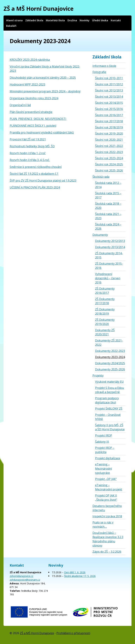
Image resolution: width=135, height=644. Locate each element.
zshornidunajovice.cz (21, 576)
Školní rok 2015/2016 (109, 109)
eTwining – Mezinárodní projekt (109, 487)
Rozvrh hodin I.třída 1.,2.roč (28, 153)
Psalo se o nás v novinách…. (103, 525)
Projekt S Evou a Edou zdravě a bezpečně (110, 390)
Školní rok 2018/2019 (109, 127)
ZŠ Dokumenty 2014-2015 (109, 255)
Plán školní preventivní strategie (31, 112)
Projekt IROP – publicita (105, 450)
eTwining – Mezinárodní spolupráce (103, 469)
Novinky (85, 20)
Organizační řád (20, 105)
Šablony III (102, 442)
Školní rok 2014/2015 (109, 103)
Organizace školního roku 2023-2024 (34, 98)
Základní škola (34, 20)
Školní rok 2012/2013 (109, 90)
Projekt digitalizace (108, 458)
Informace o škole (104, 66)
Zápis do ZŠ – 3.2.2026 (107, 552)
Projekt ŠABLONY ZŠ (109, 409)
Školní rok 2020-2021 (109, 140)
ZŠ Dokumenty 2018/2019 (105, 311)
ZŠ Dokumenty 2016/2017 (105, 291)
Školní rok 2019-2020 (109, 134)
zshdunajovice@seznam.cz (25, 580)
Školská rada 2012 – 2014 (108, 185)
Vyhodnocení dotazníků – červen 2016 (108, 278)
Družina (72, 20)
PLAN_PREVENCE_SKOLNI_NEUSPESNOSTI (38, 119)
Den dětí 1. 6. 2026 (75, 572)
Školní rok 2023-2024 (109, 158)
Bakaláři (11, 26)
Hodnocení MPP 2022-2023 (27, 84)
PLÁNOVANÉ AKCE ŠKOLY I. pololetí (33, 126)
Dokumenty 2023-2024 (110, 357)
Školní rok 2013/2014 (109, 97)
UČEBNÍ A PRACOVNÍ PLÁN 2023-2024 (35, 187)
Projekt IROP (104, 435)
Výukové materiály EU (109, 382)
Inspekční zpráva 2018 (107, 516)
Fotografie (99, 72)
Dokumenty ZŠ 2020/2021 (105, 332)
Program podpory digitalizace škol (107, 400)
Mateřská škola (55, 20)
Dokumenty (100, 235)
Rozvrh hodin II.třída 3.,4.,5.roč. (30, 160)
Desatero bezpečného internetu (107, 508)
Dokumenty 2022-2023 (110, 351)
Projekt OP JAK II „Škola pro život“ (106, 498)
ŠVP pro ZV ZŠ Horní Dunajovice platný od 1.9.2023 (43, 181)
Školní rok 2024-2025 (109, 164)
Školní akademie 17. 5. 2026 (80, 576)
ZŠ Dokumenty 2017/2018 (105, 301)
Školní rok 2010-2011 (109, 78)
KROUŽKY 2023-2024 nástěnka (30, 60)
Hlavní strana (14, 20)
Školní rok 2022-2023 (109, 152)
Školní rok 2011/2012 (109, 84)
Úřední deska (100, 20)
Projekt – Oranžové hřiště (108, 417)
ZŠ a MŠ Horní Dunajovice (38, 9)
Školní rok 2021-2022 (109, 146)
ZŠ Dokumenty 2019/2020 (105, 322)
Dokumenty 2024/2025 (110, 363)
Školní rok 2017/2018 (109, 121)
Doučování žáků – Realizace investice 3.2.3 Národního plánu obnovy (108, 539)
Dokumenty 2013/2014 (110, 247)
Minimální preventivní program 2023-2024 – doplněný (45, 91)
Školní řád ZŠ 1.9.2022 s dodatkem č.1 (34, 174)
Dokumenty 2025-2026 (110, 369)
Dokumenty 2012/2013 (110, 241)
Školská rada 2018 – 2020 (108, 206)
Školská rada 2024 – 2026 (108, 226)
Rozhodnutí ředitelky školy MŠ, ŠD (32, 146)
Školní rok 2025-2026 (109, 171)
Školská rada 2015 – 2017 (108, 195)
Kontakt (116, 20)
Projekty (98, 375)
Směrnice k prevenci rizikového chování (36, 167)
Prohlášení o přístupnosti (73, 633)
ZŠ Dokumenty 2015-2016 (109, 266)
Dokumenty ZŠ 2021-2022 (109, 343)
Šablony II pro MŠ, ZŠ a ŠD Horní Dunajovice (110, 427)
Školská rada (101, 177)
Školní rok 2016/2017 (109, 115)
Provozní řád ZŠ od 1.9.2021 (28, 139)
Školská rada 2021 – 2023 (108, 216)
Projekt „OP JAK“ (106, 479)
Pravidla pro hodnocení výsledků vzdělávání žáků (42, 132)
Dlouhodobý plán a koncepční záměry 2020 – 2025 (43, 78)
